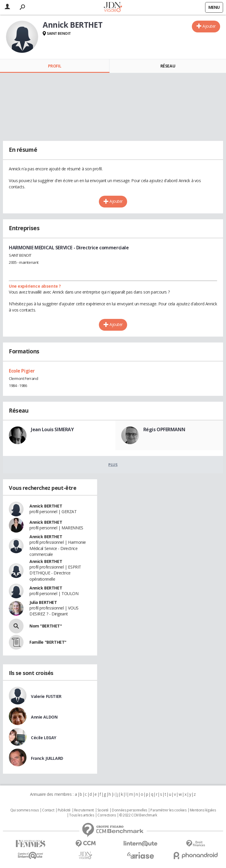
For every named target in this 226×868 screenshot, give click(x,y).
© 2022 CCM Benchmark (138, 815)
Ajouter (209, 26)
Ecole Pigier (22, 371)
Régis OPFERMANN (164, 429)
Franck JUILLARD (47, 758)
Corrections (107, 815)
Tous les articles (82, 815)
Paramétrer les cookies (168, 810)
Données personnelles (129, 810)
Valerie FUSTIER (46, 696)
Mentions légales (203, 810)
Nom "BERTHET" (46, 626)
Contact (48, 810)
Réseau (168, 66)
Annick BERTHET (46, 506)
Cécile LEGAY (44, 738)
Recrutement (84, 810)
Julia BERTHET (43, 602)
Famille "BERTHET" (48, 642)
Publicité (64, 810)
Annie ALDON (44, 717)
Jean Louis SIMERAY (52, 429)
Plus (113, 465)
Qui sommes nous (25, 810)
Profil (55, 66)
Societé (103, 810)
